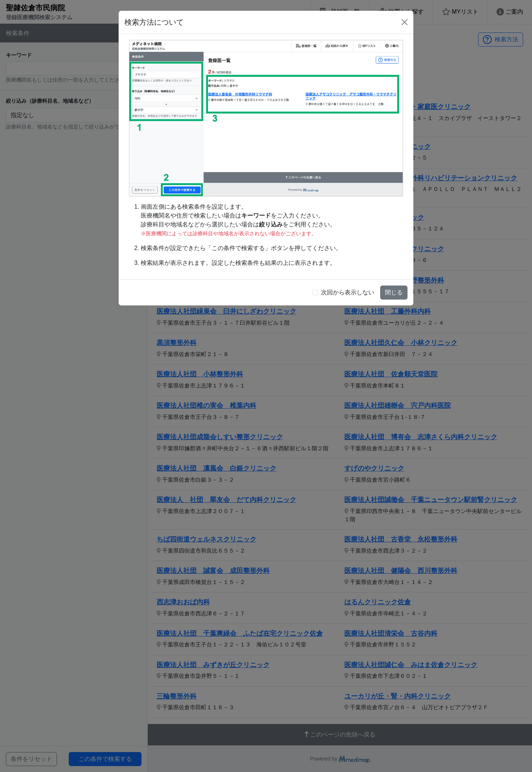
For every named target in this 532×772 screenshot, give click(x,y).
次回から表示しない (348, 292)
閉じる (394, 292)
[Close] (405, 22)
